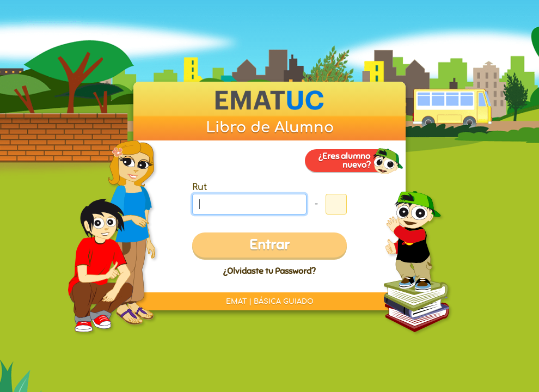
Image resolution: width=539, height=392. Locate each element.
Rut (200, 187)
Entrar (269, 245)
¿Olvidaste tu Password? (269, 271)
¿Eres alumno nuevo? (344, 161)
